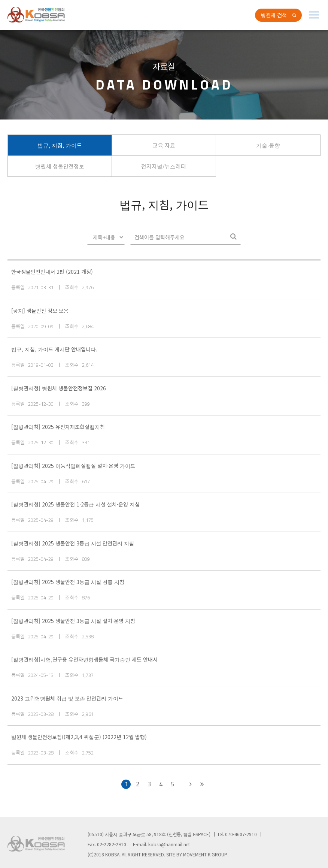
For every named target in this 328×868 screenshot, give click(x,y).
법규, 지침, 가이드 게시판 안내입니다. (54, 349)
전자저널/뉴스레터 (164, 166)
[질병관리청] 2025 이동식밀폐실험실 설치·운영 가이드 (73, 466)
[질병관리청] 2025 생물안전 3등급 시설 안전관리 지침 (73, 543)
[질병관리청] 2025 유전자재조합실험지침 (58, 427)
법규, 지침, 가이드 (60, 145)
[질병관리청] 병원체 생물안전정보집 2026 (59, 388)
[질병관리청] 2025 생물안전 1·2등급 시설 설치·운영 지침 (75, 504)
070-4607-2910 (241, 834)
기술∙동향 (268, 145)
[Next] (190, 784)
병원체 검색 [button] (274, 15)
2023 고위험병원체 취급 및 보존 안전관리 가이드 (67, 698)
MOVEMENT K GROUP (205, 854)
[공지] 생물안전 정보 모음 (40, 311)
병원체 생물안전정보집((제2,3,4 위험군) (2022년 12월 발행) (79, 737)
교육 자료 (164, 145)
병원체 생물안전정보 (60, 166)
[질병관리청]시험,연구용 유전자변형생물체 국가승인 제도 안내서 (84, 659)
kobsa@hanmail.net (169, 844)
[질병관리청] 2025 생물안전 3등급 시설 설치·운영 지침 (73, 621)
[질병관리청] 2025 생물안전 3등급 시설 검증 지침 (68, 582)
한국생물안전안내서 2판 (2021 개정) (52, 272)
